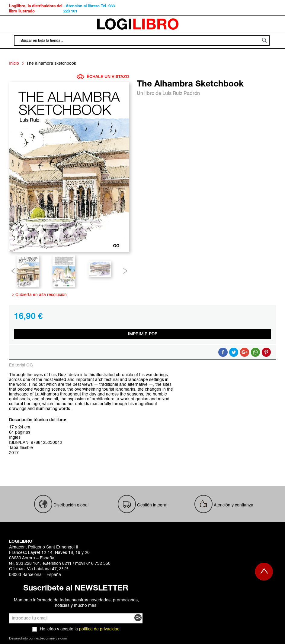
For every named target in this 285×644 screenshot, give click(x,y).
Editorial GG (21, 365)
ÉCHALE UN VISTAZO (103, 77)
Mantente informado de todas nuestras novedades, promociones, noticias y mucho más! (76, 603)
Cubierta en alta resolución (40, 295)
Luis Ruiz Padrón (181, 94)
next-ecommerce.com (51, 639)
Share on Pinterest (266, 352)
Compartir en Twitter (234, 352)
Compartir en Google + (245, 352)
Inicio (14, 63)
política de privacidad (99, 629)
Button (255, 352)
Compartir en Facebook (223, 352)
